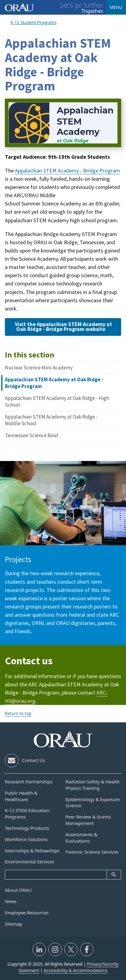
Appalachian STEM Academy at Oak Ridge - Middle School (51, 420)
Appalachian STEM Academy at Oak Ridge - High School (57, 401)
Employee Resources (27, 913)
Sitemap (14, 924)
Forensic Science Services (92, 852)
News (11, 901)
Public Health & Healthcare (21, 796)
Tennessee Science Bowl (32, 435)
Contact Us (33, 760)
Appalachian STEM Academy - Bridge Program (67, 171)
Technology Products (27, 828)
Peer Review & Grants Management (88, 820)
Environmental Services (30, 862)
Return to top (18, 713)
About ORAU (18, 890)
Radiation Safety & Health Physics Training (93, 785)
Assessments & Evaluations (81, 838)
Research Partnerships (29, 782)
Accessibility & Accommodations (76, 970)
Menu (116, 7)
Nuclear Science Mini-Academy (39, 368)
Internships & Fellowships (32, 851)
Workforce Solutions (26, 839)
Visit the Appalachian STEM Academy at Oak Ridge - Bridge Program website (63, 327)
